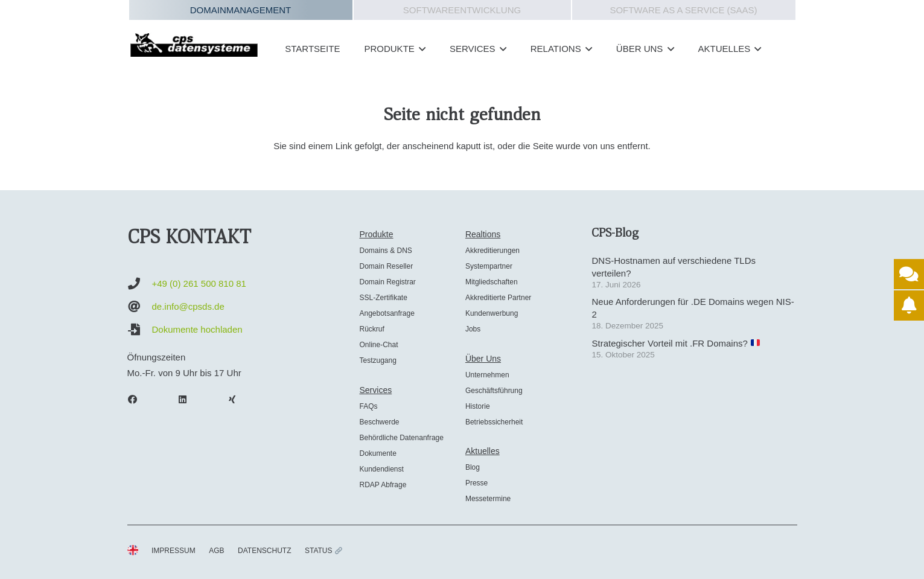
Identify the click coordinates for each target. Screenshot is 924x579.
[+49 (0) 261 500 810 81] (140, 284)
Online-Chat (378, 345)
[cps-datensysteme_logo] (194, 45)
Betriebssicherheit (494, 422)
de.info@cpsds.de (188, 306)
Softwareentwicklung (462, 10)
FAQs (368, 406)
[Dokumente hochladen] (140, 330)
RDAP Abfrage (383, 485)
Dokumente (378, 453)
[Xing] (238, 400)
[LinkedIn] (188, 400)
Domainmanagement (241, 10)
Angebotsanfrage (387, 313)
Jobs (473, 329)
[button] (420, 49)
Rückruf (371, 329)
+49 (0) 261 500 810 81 (199, 283)
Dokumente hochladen (197, 329)
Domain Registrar (387, 282)
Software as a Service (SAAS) (683, 10)
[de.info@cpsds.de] (140, 307)
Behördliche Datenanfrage (401, 438)
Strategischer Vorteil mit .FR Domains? (676, 343)
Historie (478, 406)
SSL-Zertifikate (383, 298)
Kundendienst (381, 469)
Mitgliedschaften (492, 282)
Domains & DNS (385, 251)
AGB (216, 551)
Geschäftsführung (494, 391)
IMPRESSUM (174, 551)
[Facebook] (139, 400)
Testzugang (378, 360)
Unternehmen (487, 375)
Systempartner (489, 266)
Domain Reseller (386, 266)
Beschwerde (379, 422)
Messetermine (488, 499)
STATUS (323, 551)
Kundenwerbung (492, 313)
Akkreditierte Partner (498, 298)
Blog (473, 467)
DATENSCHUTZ (264, 551)
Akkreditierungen (492, 251)
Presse (476, 483)
